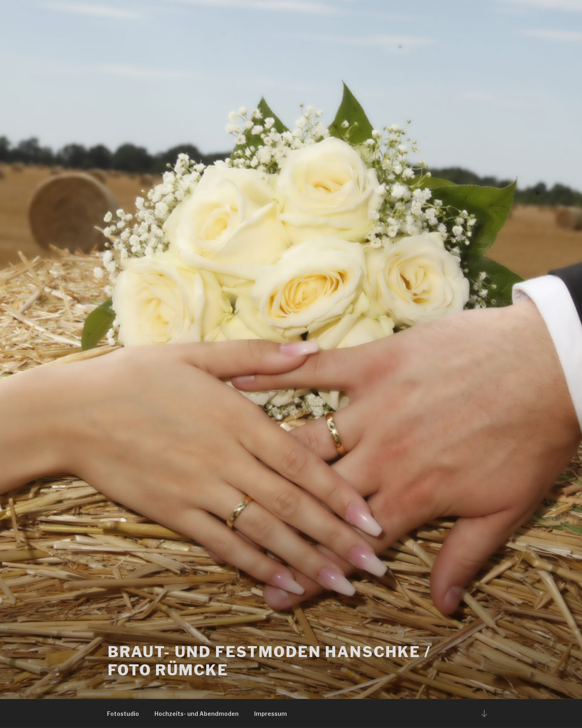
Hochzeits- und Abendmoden (197, 714)
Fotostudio (123, 714)
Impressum (271, 714)
